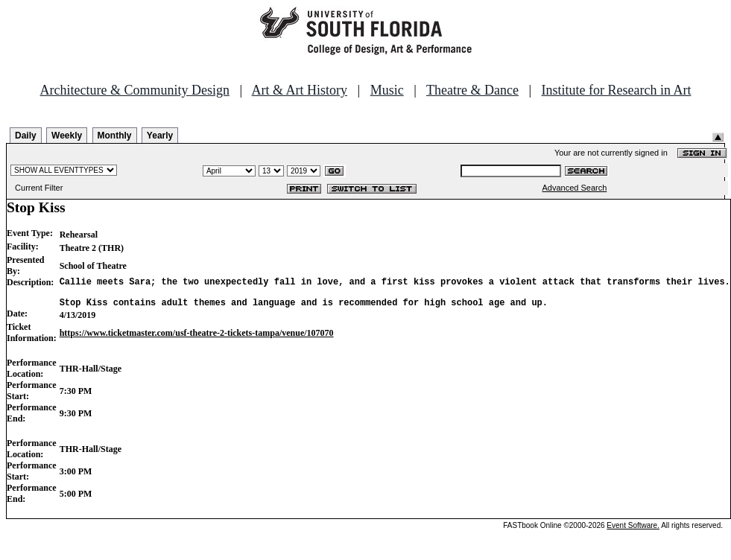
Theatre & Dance (472, 90)
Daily (26, 136)
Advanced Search (574, 188)
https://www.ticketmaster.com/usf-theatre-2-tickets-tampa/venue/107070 (197, 340)
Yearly (160, 136)
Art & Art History (300, 90)
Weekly (67, 136)
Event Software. (633, 532)
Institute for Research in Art (617, 90)
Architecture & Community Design (135, 90)
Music (387, 90)
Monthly (115, 136)
